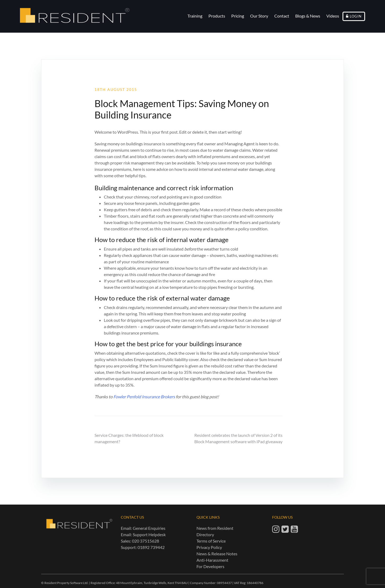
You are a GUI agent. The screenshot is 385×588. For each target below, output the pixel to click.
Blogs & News (308, 16)
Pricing (238, 16)
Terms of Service (211, 541)
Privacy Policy (209, 547)
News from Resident (215, 528)
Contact (282, 16)
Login (356, 16)
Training (195, 16)
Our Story (259, 16)
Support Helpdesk (149, 534)
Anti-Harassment (212, 560)
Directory (205, 534)
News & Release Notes (217, 554)
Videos (333, 16)
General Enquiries (149, 528)
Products (217, 16)
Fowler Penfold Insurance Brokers (144, 397)
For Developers (210, 566)
